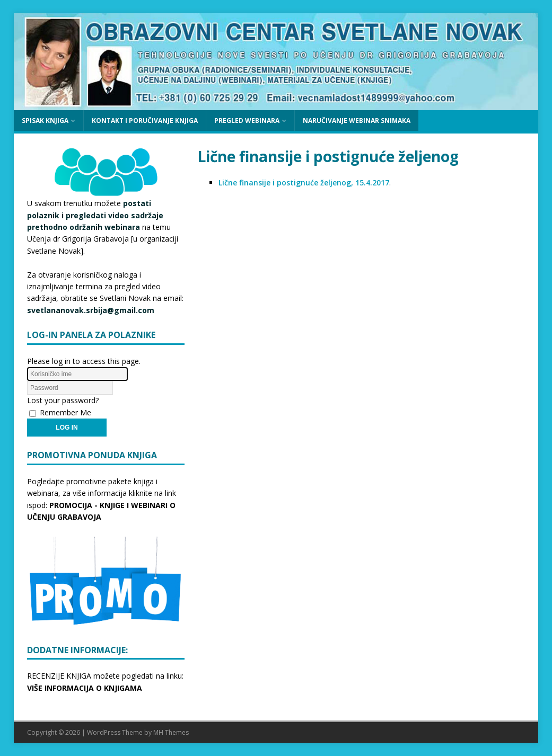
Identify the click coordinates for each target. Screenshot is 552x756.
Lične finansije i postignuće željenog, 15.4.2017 (304, 183)
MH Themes (171, 732)
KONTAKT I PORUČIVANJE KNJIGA (145, 121)
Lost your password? (63, 400)
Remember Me (65, 412)
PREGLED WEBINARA (247, 121)
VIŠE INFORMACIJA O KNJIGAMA (85, 688)
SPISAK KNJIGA (45, 121)
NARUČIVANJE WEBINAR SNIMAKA (357, 121)
